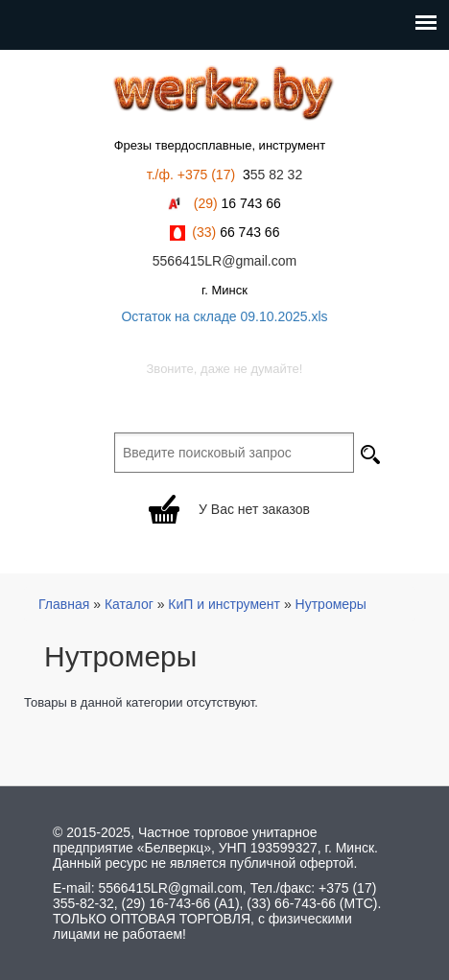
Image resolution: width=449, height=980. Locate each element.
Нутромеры (331, 604)
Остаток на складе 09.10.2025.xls (224, 316)
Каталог (129, 604)
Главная (64, 604)
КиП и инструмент (224, 604)
